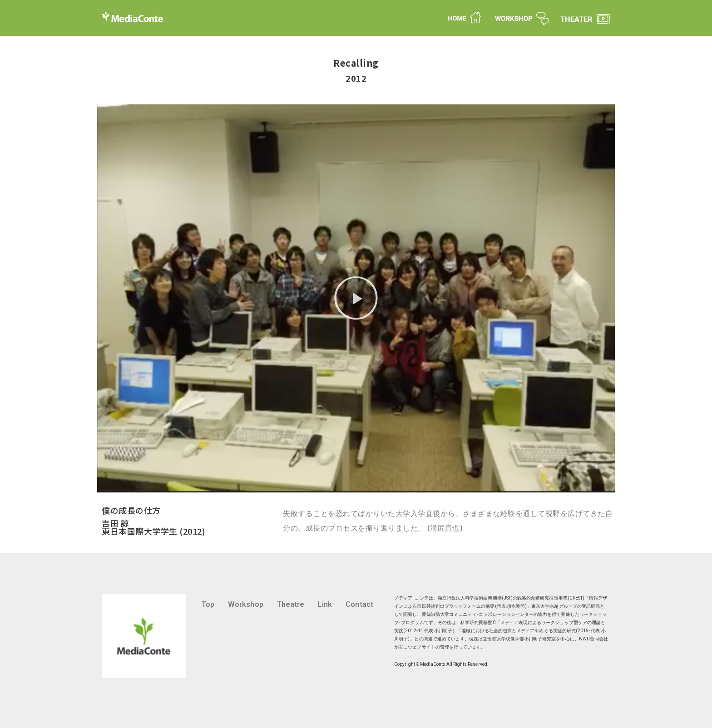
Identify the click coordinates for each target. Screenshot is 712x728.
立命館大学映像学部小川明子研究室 (519, 639)
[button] (356, 298)
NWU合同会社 (593, 639)
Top (208, 604)
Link (325, 604)
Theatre (291, 604)
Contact (359, 604)
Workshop (246, 604)
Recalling (356, 63)
